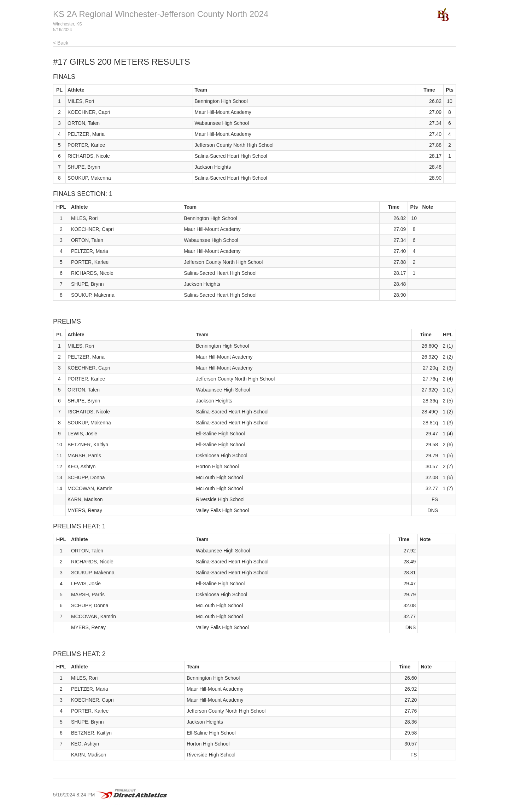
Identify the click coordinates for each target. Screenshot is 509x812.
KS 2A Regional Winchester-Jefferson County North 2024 (161, 14)
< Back (61, 43)
